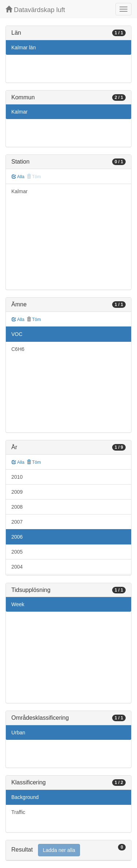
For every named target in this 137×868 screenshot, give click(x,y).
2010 (17, 477)
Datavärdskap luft (35, 10)
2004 (17, 567)
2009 (17, 492)
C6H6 (18, 349)
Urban (18, 733)
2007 (17, 522)
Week (18, 604)
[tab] (68, 850)
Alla (18, 177)
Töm (34, 320)
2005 (17, 552)
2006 (17, 537)
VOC (17, 334)
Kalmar (19, 112)
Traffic (18, 812)
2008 (17, 507)
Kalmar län (24, 47)
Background (25, 797)
